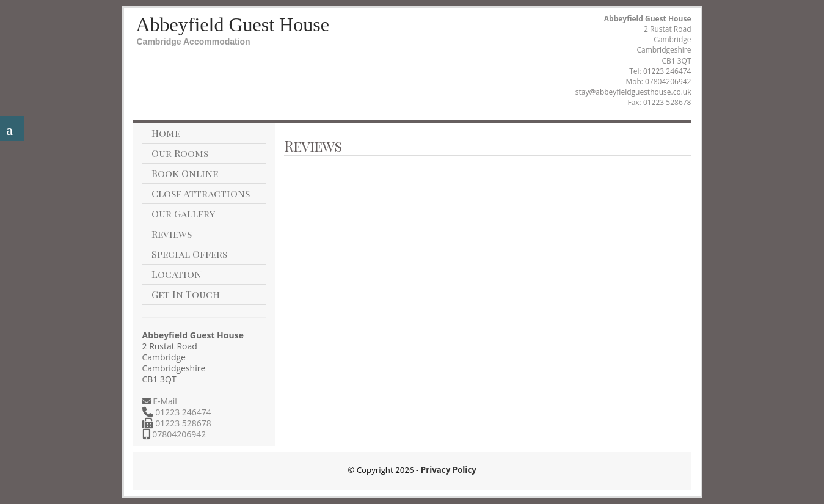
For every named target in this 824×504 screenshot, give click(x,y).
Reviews (172, 234)
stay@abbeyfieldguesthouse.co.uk (633, 92)
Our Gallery (183, 214)
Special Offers (189, 254)
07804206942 (668, 82)
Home (166, 133)
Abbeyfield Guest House (233, 24)
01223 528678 (182, 423)
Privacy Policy (449, 470)
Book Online (185, 173)
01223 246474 (667, 71)
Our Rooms (180, 153)
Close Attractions (201, 193)
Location (177, 274)
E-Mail (164, 401)
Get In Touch (186, 294)
